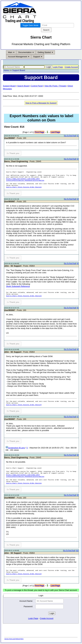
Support (37, 57)
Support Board (19, 71)
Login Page (58, 67)
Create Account (71, 67)
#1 (78, 136)
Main (10, 53)
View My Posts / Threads (55, 86)
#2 (78, 159)
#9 (78, 496)
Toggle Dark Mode (30, 25)
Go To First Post (70, 136)
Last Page (55, 133)
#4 (78, 264)
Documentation (25, 53)
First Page (39, 133)
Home (6, 71)
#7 (78, 417)
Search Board (23, 86)
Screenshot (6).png (15, 448)
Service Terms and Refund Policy (14, 639)
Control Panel (37, 86)
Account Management (18, 57)
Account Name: (26, 601)
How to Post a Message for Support (41, 103)
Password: (28, 607)
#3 (78, 199)
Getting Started (44, 53)
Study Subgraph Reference (18, 287)
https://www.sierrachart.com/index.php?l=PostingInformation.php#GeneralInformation (25, 180)
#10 (77, 551)
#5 (78, 308)
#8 (78, 456)
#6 (78, 350)
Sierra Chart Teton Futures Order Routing (24, 188)
